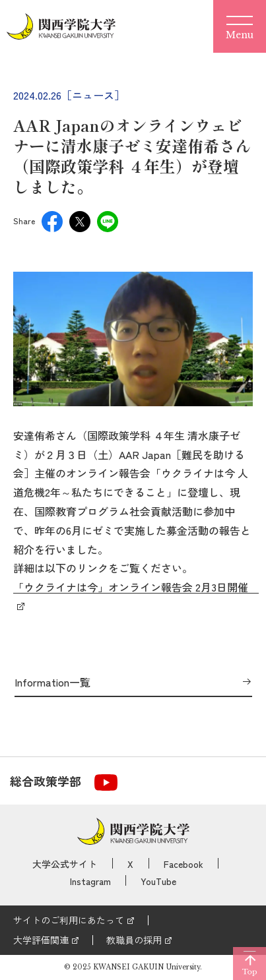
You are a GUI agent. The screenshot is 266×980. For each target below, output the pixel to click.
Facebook (183, 864)
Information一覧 (52, 683)
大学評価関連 (41, 940)
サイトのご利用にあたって (69, 920)
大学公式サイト (65, 864)
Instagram (90, 881)
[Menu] (240, 26)
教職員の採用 (134, 940)
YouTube (158, 881)
